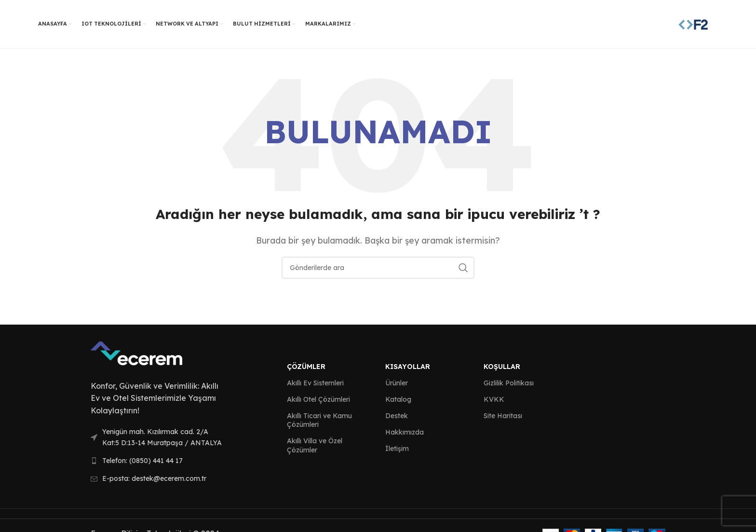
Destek (397, 416)
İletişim (397, 449)
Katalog (398, 399)
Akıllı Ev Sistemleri (315, 383)
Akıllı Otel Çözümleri (318, 399)
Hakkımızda (405, 432)
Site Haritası (503, 416)
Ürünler (397, 383)
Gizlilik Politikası (509, 383)
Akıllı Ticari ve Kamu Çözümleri (319, 420)
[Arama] (378, 268)
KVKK (494, 399)
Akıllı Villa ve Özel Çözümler (315, 445)
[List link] (157, 437)
